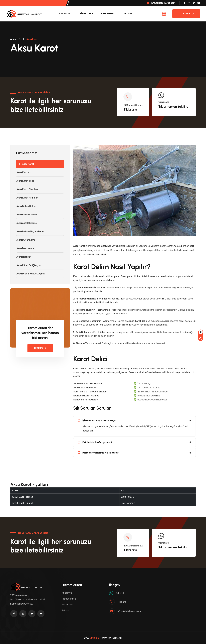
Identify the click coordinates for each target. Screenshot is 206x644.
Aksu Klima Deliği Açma (29, 265)
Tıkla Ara (186, 14)
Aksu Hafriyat (24, 257)
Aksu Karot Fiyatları (27, 189)
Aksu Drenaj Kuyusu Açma (30, 274)
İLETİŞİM (128, 14)
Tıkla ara (130, 109)
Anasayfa (65, 14)
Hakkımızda (108, 14)
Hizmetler (86, 14)
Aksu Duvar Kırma (26, 240)
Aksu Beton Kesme (26, 215)
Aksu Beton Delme (26, 206)
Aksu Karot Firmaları (27, 198)
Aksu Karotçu (24, 172)
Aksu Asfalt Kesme (26, 223)
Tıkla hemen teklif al (174, 106)
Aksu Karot (27, 164)
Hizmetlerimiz (69, 599)
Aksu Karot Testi (25, 181)
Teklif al (120, 593)
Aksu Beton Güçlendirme (30, 231)
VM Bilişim (95, 638)
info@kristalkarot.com (161, 3)
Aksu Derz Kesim (25, 248)
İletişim (65, 610)
